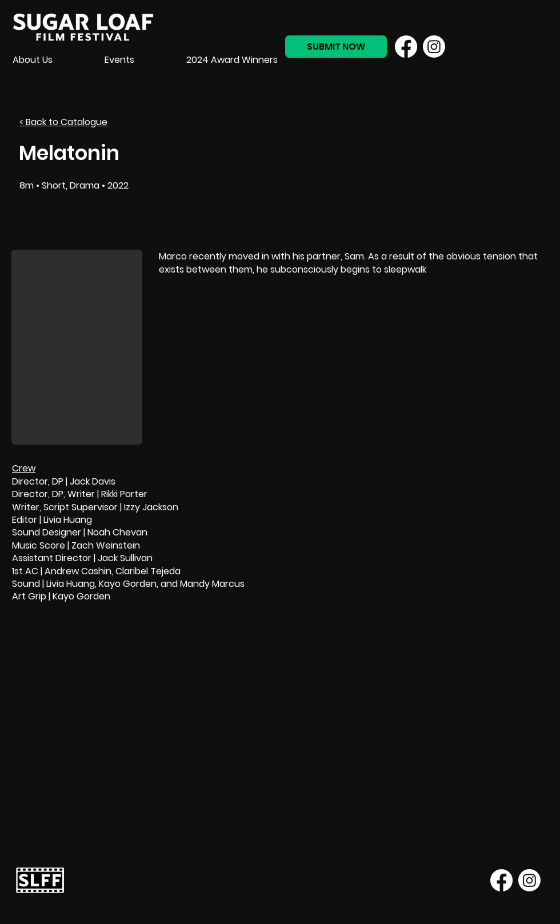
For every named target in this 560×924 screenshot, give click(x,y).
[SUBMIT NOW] (336, 47)
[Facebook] (406, 47)
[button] (77, 347)
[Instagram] (434, 47)
